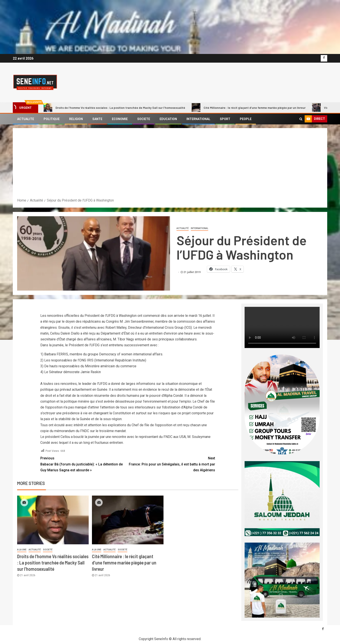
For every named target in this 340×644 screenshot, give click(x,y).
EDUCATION (168, 119)
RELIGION (76, 119)
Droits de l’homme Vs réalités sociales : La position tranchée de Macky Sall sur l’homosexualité (114, 107)
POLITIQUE (52, 119)
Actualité (183, 228)
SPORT (225, 119)
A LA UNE (22, 550)
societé (48, 550)
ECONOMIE (120, 119)
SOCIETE (144, 119)
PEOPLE (246, 119)
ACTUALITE (26, 119)
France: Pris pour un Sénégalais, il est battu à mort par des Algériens (171, 464)
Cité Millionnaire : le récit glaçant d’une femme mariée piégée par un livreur (249, 107)
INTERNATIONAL (198, 119)
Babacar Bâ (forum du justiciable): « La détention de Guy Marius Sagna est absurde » (84, 464)
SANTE (97, 119)
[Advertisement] (170, 165)
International (199, 228)
